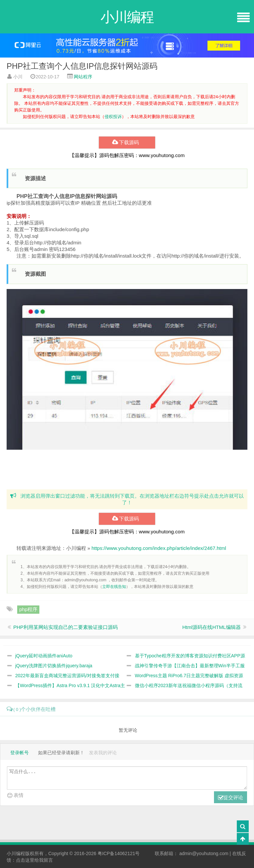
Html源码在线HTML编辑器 (212, 627)
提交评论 (231, 798)
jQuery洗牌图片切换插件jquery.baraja (54, 666)
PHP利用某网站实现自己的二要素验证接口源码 (65, 627)
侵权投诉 (113, 117)
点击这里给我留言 (34, 860)
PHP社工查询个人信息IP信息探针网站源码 (82, 66)
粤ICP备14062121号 (119, 853)
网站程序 (83, 77)
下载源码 (127, 143)
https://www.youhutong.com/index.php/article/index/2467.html (159, 548)
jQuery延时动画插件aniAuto (44, 656)
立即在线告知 (114, 587)
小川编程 (16, 853)
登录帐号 (20, 753)
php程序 (28, 609)
